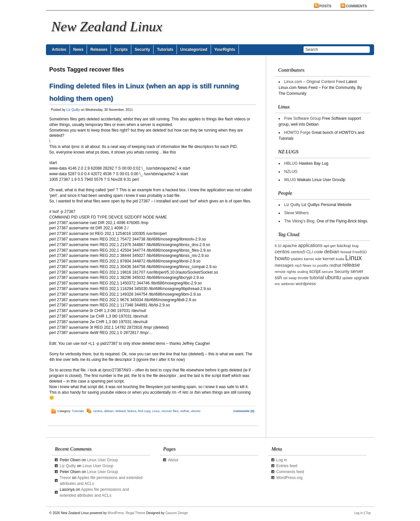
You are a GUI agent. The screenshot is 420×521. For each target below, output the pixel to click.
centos (98, 411)
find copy (144, 411)
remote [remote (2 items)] (280, 272)
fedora (132, 411)
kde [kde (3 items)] (318, 259)
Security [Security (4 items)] (342, 272)
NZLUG (291, 172)
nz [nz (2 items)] (314, 265)
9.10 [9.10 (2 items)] (278, 246)
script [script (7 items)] (315, 271)
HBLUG (291, 163)
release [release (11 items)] (351, 265)
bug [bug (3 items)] (355, 246)
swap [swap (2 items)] (293, 278)
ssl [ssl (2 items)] (285, 278)
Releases (99, 50)
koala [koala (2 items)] (340, 259)
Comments (356, 6)
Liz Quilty (73, 110)
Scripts (121, 50)
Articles (59, 50)
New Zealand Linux (107, 26)
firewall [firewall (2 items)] (346, 252)
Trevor (65, 478)
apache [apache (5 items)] (290, 246)
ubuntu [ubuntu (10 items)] (333, 277)
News (78, 50)
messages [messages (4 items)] (284, 265)
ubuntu (196, 411)
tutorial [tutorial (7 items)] (317, 278)
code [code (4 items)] (319, 252)
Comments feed (290, 472)
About (173, 460)
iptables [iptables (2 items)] (297, 259)
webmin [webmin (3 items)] (288, 284)
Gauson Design (177, 513)
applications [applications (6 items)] (310, 245)
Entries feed (287, 466)
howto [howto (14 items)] (282, 258)
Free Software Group (303, 118)
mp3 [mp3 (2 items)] (298, 265)
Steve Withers (296, 213)
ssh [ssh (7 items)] (278, 278)
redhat (185, 411)
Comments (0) (244, 411)
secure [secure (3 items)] (327, 271)
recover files (170, 411)
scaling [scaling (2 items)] (303, 272)
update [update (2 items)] (347, 278)
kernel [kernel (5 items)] (329, 259)
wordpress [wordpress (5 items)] (306, 284)
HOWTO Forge (297, 133)
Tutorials (165, 50)
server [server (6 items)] (357, 271)
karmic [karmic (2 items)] (309, 259)
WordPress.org (289, 478)
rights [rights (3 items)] (292, 271)
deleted (120, 411)
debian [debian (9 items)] (332, 251)
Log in (282, 460)
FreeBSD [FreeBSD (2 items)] (360, 252)
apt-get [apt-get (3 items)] (330, 246)
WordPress (116, 513)
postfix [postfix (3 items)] (323, 265)
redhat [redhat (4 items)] (335, 265)
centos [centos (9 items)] (282, 251)
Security (142, 50)
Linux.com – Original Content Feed (315, 82)
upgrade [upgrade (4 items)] (361, 278)
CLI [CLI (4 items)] (310, 252)
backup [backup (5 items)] (344, 246)
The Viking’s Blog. (300, 221)
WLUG (290, 180)
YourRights (225, 50)
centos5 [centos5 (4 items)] (298, 252)
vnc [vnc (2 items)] (277, 284)
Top (368, 513)
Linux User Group (102, 460)
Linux (156, 411)
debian (109, 411)
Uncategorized (194, 50)
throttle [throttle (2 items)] (303, 278)
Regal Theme (136, 513)
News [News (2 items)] (307, 265)
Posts (325, 6)
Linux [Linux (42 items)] (354, 258)
